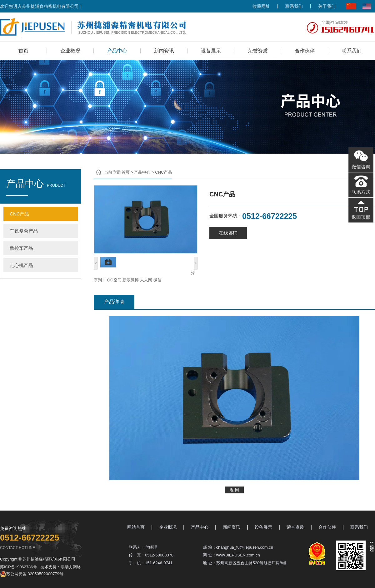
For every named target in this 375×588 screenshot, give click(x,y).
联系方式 (361, 192)
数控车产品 (21, 248)
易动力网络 (71, 567)
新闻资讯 (164, 51)
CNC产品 (20, 214)
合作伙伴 (305, 51)
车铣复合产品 (24, 231)
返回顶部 (361, 216)
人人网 (146, 280)
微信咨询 (361, 167)
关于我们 (327, 6)
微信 (157, 280)
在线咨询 (228, 233)
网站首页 (136, 527)
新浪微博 (131, 280)
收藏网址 (261, 6)
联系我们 (294, 6)
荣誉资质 (258, 51)
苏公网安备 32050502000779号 (32, 574)
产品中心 (117, 51)
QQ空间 (114, 280)
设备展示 (211, 51)
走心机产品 (21, 265)
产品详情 (114, 302)
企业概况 (70, 51)
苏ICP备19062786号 (19, 567)
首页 (23, 51)
